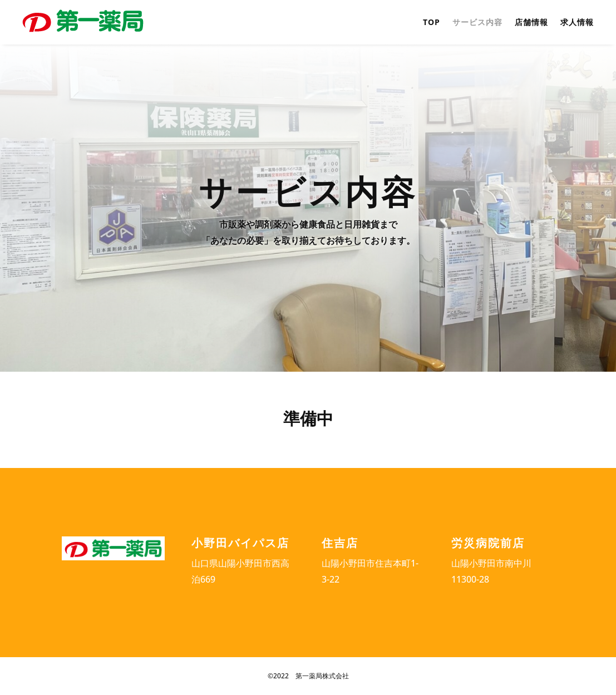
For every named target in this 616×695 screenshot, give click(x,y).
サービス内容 (477, 23)
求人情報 (577, 23)
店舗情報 (531, 23)
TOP (432, 23)
